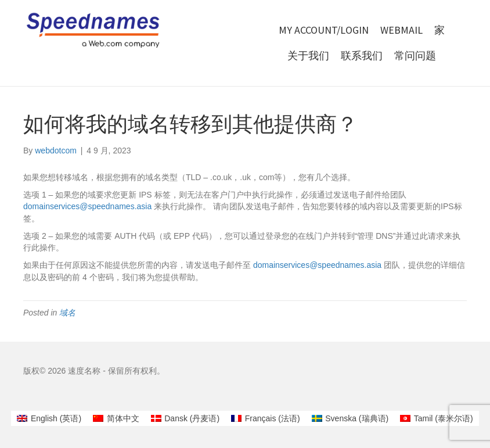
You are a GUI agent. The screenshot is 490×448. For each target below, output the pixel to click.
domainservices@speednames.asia (87, 206)
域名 (67, 313)
